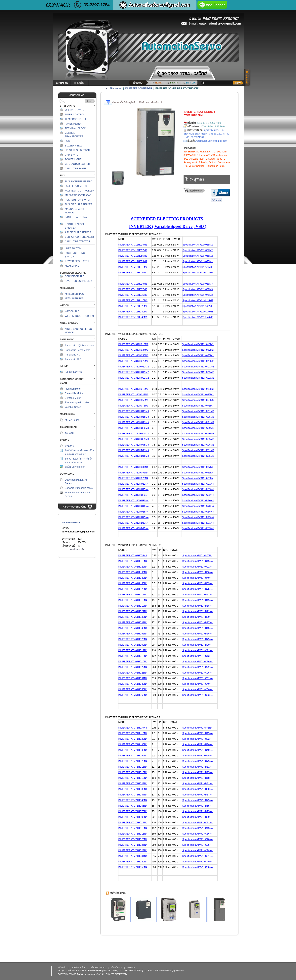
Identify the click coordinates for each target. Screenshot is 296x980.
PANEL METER (73, 124)
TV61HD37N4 (140, 623)
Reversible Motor (74, 393)
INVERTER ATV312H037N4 (133, 467)
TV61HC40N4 (140, 684)
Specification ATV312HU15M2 (198, 372)
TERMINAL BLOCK (75, 128)
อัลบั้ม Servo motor (75, 467)
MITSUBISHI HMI (74, 299)
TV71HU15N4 (140, 733)
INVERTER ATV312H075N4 (133, 478)
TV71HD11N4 (140, 767)
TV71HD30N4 (140, 789)
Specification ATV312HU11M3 (198, 411)
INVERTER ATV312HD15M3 (134, 456)
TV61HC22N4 (140, 667)
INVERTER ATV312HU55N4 (134, 512)
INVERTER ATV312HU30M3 (134, 428)
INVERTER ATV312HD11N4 (134, 523)
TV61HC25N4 (140, 673)
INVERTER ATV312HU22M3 (134, 422)
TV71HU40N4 (140, 750)
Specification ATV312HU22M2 (198, 378)
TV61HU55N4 (140, 583)
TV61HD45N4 (140, 628)
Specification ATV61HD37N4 (198, 623)
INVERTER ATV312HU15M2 (134, 372)
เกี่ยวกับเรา (116, 967)
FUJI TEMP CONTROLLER (80, 191)
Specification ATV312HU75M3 (198, 445)
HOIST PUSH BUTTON (77, 150)
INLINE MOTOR (73, 372)
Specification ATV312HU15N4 (198, 489)
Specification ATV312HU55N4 (198, 512)
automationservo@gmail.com (78, 532)
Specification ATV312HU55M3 (198, 439)
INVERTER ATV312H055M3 (133, 400)
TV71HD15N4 (140, 772)
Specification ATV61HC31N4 (198, 678)
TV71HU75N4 (140, 761)
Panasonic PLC (73, 359)
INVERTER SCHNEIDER (78, 281)
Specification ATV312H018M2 (198, 344)
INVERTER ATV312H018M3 (133, 389)
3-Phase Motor (73, 398)
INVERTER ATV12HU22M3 (133, 306)
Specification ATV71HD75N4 (198, 811)
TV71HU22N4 (140, 739)
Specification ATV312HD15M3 (198, 456)
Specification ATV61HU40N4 (198, 578)
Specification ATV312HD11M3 (198, 450)
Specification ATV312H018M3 (198, 389)
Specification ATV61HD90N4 (198, 645)
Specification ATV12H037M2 (198, 250)
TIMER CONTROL (75, 115)
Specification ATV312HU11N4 (198, 484)
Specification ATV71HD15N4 (198, 772)
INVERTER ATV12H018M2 (133, 245)
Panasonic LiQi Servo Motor (80, 346)
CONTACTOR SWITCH (77, 164)
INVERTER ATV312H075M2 (133, 361)
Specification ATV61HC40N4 (198, 684)
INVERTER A (125, 572)
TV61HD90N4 (140, 645)
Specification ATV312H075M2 (198, 361)
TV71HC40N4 (140, 862)
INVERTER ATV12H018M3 (133, 284)
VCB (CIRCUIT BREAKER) (79, 237)
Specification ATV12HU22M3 (198, 306)
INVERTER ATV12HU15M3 (133, 300)
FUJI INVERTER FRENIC (79, 182)
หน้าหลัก (62, 967)
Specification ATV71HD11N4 (198, 767)
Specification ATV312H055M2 (198, 355)
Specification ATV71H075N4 (197, 728)
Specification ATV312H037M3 (198, 395)
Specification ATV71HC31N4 (198, 856)
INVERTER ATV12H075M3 (133, 295)
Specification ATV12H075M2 (198, 261)
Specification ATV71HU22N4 (198, 739)
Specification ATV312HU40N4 (198, 506)
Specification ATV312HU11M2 (198, 367)
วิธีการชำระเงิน (98, 967)
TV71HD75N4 (140, 811)
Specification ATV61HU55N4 (198, 583)
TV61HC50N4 (140, 689)
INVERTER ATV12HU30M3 (133, 312)
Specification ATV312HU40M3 (198, 434)
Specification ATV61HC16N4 (198, 662)
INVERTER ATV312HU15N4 (134, 489)
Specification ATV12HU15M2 (198, 267)
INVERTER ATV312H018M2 (133, 344)
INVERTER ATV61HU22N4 (133, 567)
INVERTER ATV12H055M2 (133, 256)
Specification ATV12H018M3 (198, 284)
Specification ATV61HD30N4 (198, 617)
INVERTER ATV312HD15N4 (134, 528)
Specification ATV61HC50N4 (198, 689)
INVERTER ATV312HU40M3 (134, 434)
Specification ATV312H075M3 (198, 406)
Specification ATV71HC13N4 (198, 828)
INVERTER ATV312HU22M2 (134, 378)
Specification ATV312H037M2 (198, 350)
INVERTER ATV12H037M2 (133, 250)
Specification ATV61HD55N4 (198, 634)
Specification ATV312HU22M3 (198, 422)
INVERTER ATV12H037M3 (133, 289)
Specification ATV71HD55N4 (198, 806)
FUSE (68, 141)
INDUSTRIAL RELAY (76, 217)
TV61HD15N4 (140, 600)
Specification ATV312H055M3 (198, 400)
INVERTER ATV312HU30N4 (134, 501)
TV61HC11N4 (140, 650)
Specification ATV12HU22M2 (198, 273)
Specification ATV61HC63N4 (198, 695)
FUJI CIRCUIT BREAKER (79, 204)
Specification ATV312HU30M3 (198, 428)
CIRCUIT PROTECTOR (78, 242)
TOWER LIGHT (73, 159)
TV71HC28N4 (140, 850)
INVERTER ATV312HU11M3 (134, 411)
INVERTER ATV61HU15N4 (133, 561)
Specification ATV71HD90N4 (198, 817)
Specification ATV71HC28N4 (198, 850)
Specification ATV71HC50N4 (198, 867)
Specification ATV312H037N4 (198, 467)
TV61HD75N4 (140, 639)
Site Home (116, 88)
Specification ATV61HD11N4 (198, 595)
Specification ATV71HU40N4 (198, 750)
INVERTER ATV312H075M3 (133, 406)
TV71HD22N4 (140, 784)
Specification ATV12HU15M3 (198, 300)
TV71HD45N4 (140, 800)
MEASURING (72, 266)
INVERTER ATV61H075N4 (133, 556)
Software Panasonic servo (79, 488)
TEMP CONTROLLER (77, 119)
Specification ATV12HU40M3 (198, 317)
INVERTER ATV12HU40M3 (133, 317)
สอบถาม (69, 433)
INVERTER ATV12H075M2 (133, 261)
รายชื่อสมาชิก (78, 967)
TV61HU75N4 (140, 589)
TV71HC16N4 (140, 834)
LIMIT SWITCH (73, 248)
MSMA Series (72, 420)
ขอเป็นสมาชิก (77, 550)
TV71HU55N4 (140, 756)
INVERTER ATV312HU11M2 (134, 367)
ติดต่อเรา (132, 967)
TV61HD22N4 (140, 611)
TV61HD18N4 (140, 606)
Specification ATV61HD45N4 (198, 628)
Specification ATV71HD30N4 (198, 789)
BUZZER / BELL (74, 146)
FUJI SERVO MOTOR (77, 186)
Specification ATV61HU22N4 (198, 567)
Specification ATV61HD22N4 (198, 611)
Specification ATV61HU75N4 (198, 589)
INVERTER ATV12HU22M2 (133, 273)
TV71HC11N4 (140, 823)
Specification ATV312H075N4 (198, 478)
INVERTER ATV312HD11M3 (134, 450)
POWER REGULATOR (77, 261)
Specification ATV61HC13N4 (198, 656)
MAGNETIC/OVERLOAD (78, 195)
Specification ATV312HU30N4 (198, 501)
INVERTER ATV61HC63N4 (133, 695)
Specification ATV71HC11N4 (198, 823)
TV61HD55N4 (140, 634)
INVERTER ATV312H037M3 (133, 395)
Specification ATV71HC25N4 (198, 845)
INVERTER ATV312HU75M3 (134, 445)
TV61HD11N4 (140, 595)
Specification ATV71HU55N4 (198, 756)
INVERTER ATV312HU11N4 (134, 484)
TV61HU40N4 (140, 578)
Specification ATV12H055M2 (198, 256)
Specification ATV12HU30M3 (198, 312)
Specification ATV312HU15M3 (198, 417)
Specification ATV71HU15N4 (198, 733)
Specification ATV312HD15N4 (198, 528)
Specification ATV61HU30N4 (198, 572)
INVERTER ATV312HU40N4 (134, 506)
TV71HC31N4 (140, 856)
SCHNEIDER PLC (75, 276)
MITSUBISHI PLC (74, 294)
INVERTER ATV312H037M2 (133, 350)
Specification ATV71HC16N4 (198, 834)
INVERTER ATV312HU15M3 (134, 417)
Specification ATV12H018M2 (198, 245)
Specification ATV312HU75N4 (198, 517)
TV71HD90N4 (140, 817)
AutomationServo (71, 522)
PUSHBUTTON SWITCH (78, 200)
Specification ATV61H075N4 (197, 556)
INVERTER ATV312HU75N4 (134, 517)
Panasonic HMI (73, 355)
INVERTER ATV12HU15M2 (133, 267)
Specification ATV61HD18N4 (198, 606)
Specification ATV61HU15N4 (198, 561)
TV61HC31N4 (140, 678)
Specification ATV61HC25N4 (198, 673)
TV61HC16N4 (140, 662)
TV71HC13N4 (140, 828)
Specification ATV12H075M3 (198, 295)
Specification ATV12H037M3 (198, 289)
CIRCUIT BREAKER (76, 169)
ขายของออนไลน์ (93, 974)
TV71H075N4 (140, 728)
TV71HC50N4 (140, 867)
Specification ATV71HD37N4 (198, 795)
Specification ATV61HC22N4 (198, 667)
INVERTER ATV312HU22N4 (134, 495)
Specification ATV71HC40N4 (198, 862)
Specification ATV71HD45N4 (198, 800)
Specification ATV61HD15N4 (198, 600)
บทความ (69, 446)
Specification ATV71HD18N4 (198, 778)
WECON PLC (72, 311)
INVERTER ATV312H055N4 (133, 473)
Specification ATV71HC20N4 (198, 839)
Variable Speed (73, 407)
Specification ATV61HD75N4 (198, 639)
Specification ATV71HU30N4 (198, 744)
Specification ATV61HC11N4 (198, 650)
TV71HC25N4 (140, 845)
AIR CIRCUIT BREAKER (78, 232)
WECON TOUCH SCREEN (79, 316)
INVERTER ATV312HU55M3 (134, 439)
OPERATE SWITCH (76, 110)
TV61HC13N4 (140, 656)
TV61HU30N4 (140, 572)
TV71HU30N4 (140, 744)
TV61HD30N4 (140, 617)
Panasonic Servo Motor (77, 350)
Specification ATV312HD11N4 (198, 523)
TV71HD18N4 (140, 778)
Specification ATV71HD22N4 (198, 784)
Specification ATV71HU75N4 (198, 761)
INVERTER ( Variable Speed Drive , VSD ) (168, 226)
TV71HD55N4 (140, 806)
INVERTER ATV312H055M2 (133, 355)
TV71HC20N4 (140, 839)
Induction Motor (73, 389)
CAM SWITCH (73, 155)
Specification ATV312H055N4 (198, 473)
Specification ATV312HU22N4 (198, 495)
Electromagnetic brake (77, 403)
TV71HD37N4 (140, 795)
